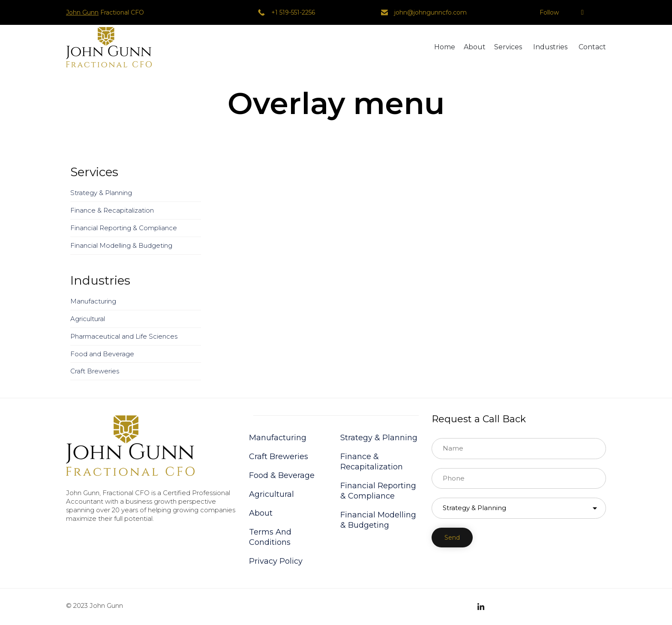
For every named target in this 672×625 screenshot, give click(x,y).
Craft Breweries (95, 371)
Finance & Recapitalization (112, 210)
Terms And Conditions (270, 537)
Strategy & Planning (101, 193)
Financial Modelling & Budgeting (121, 245)
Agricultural (88, 319)
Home (445, 47)
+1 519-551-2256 (293, 12)
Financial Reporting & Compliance (124, 228)
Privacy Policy (276, 561)
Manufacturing (93, 301)
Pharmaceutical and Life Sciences (124, 336)
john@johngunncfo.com (430, 12)
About (475, 47)
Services (508, 47)
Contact (592, 47)
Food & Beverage (282, 475)
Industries (550, 47)
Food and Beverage (102, 354)
